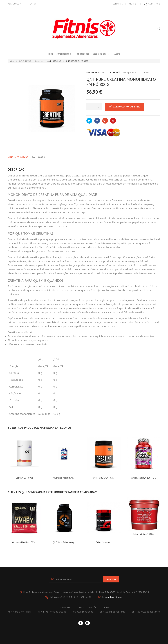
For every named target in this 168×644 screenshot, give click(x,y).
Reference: (93, 73)
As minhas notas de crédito (52, 612)
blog (107, 607)
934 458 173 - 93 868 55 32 (76, 597)
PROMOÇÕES (83, 54)
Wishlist (133, 4)
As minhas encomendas (20, 612)
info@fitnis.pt (115, 597)
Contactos (64, 607)
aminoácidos (135, 204)
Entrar (34, 4)
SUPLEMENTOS (64, 54)
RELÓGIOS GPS (100, 54)
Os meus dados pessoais (112, 612)
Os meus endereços (83, 612)
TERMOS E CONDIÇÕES (87, 607)
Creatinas (39, 61)
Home (50, 54)
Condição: (116, 73)
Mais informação (18, 157)
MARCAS (117, 54)
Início (12, 61)
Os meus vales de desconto (146, 612)
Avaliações (38, 157)
